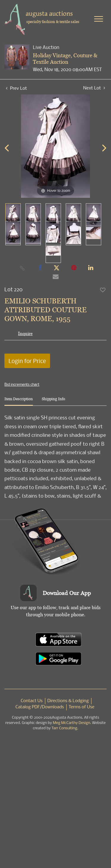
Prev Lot (16, 88)
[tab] (19, 401)
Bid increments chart (22, 384)
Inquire (25, 333)
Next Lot (94, 88)
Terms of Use (82, 707)
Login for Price (27, 361)
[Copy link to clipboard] (22, 268)
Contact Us (32, 701)
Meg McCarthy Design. (72, 723)
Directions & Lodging (68, 701)
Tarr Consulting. (65, 728)
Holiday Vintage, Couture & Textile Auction (65, 59)
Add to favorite (103, 290)
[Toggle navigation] (99, 19)
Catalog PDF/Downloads (40, 707)
